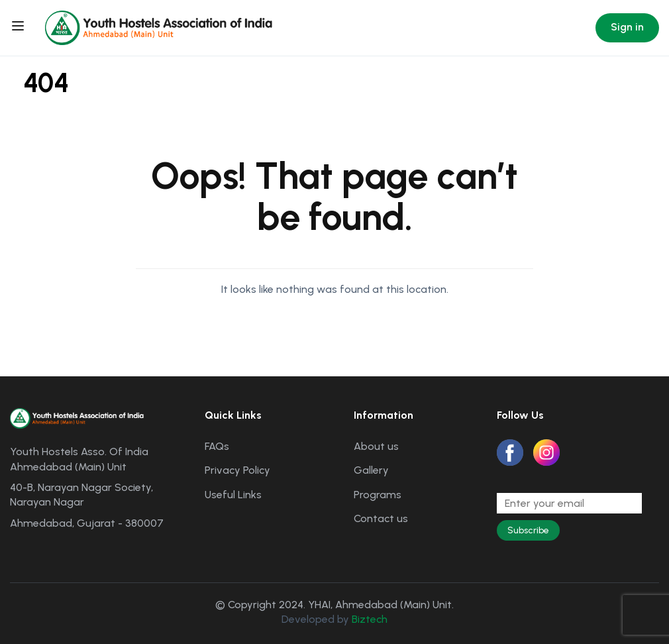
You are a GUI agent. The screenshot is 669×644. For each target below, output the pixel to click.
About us (376, 446)
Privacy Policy (237, 470)
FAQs (217, 446)
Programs (378, 495)
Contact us (381, 518)
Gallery (371, 470)
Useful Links (233, 495)
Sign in (627, 27)
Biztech (370, 619)
